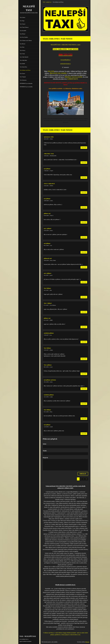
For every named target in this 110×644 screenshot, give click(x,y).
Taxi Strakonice (23, 80)
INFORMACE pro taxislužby (26, 87)
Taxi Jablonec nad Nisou (25, 70)
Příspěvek (45, 458)
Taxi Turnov (22, 74)
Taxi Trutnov (23, 24)
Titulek (45, 451)
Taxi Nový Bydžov (24, 37)
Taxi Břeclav (23, 44)
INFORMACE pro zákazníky (26, 83)
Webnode (87, 642)
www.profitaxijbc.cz (65, 60)
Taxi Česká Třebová (24, 27)
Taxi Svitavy (23, 50)
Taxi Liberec (23, 17)
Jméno (44, 444)
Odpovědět (84, 148)
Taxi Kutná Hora (23, 67)
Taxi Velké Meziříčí (24, 57)
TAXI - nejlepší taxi (47, 2)
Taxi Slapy (22, 21)
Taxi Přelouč (23, 34)
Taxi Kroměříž (23, 31)
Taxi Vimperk (23, 77)
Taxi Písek (22, 47)
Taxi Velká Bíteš (23, 60)
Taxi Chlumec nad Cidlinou (26, 41)
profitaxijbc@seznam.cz (65, 64)
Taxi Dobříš (22, 64)
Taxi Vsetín (22, 54)
